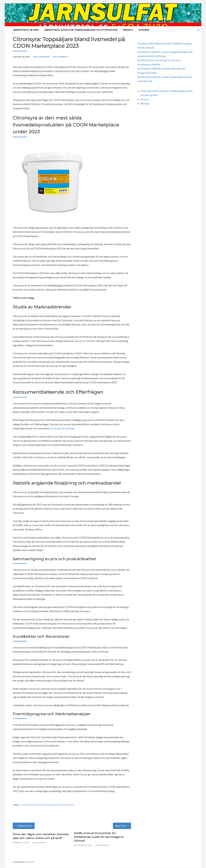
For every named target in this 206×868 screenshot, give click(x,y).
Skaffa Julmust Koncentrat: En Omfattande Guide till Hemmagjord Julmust (99, 837)
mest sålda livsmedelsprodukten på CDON (53, 805)
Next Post (122, 826)
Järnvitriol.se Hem (26, 30)
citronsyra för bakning (62, 428)
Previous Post (24, 826)
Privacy (128, 30)
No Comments (61, 57)
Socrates (30, 862)
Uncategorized (41, 57)
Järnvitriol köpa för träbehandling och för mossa (81, 30)
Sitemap (144, 30)
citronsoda (25, 805)
